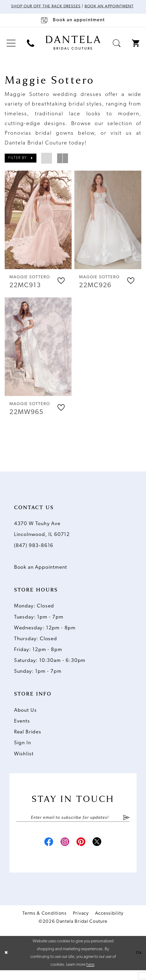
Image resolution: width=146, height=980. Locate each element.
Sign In (23, 750)
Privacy (81, 923)
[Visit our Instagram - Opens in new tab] (64, 852)
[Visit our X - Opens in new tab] (101, 852)
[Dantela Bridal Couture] (73, 48)
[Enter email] (73, 825)
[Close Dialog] (7, 963)
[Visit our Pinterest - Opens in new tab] (82, 852)
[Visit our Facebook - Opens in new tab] (45, 852)
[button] (11, 49)
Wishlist (24, 761)
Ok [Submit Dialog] (139, 963)
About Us (25, 717)
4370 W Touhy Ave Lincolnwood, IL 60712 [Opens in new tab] (42, 536)
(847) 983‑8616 (34, 553)
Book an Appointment (41, 574)
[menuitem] (11, 49)
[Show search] (117, 49)
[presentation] (38, 225)
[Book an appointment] (73, 26)
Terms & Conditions (44, 923)
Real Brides (28, 739)
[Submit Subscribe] (126, 825)
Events (22, 728)
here (90, 974)
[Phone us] (31, 49)
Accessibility (109, 923)
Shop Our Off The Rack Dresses (60, 7)
